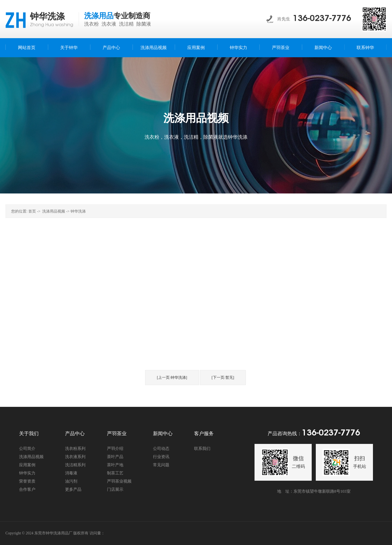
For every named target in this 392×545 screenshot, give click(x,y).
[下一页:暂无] (223, 378)
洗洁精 (126, 24)
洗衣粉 (91, 24)
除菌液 (144, 24)
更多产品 (73, 489)
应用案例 (27, 465)
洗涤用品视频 (54, 211)
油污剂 (71, 481)
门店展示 (115, 489)
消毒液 (71, 473)
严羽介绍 (115, 449)
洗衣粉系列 (75, 449)
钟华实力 (27, 473)
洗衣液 (109, 24)
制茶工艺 (115, 473)
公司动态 (161, 449)
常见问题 (161, 465)
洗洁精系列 (75, 465)
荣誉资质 (27, 481)
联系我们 (202, 449)
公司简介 (27, 449)
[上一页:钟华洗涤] (172, 378)
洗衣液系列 (75, 457)
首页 (32, 211)
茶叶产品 (115, 457)
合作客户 (27, 489)
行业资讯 (161, 457)
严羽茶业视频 (119, 481)
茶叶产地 (115, 465)
